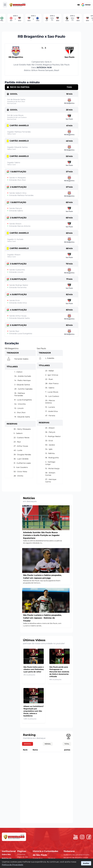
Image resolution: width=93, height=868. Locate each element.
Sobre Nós (6, 854)
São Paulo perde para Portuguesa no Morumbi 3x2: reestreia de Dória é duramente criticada (59, 672)
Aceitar (86, 863)
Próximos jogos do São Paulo (23, 857)
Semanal (28, 744)
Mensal (48, 744)
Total (67, 744)
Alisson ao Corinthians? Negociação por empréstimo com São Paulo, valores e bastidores (34, 711)
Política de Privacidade (12, 865)
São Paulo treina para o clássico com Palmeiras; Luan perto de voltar (34, 669)
